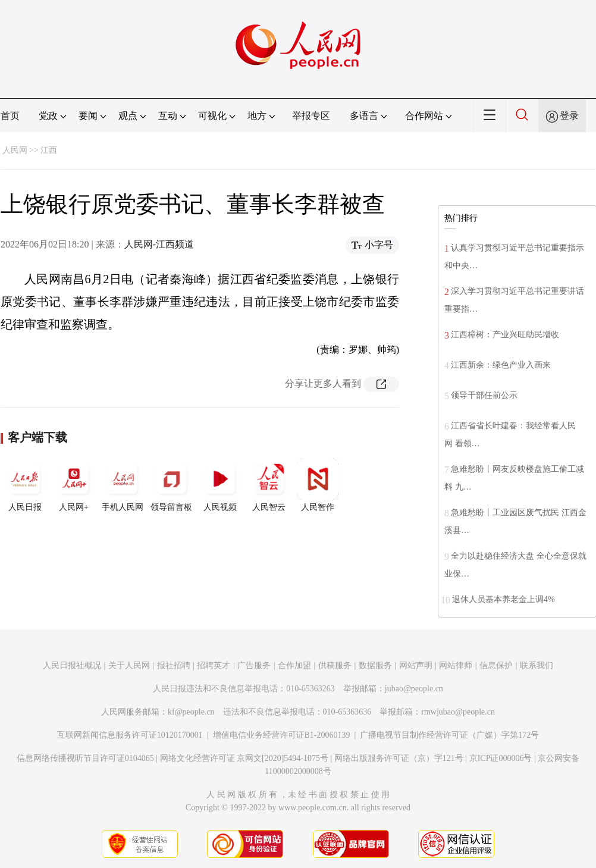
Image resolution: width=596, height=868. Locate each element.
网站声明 (416, 665)
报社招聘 (174, 665)
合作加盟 (294, 665)
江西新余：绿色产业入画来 (501, 365)
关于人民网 (129, 665)
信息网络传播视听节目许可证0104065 (85, 758)
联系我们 (537, 665)
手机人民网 (123, 485)
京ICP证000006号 (501, 758)
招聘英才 (214, 665)
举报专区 (311, 116)
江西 (49, 150)
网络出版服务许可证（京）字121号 (399, 758)
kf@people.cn (191, 712)
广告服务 (254, 665)
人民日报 (25, 485)
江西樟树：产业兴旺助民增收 (505, 335)
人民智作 (318, 485)
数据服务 (375, 665)
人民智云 (269, 485)
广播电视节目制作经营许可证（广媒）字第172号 (449, 735)
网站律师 (456, 665)
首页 (10, 116)
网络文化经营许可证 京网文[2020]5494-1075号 (244, 758)
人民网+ (74, 485)
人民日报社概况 (72, 665)
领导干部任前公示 (484, 395)
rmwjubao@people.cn (458, 712)
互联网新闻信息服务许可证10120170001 (130, 735)
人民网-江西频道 (159, 244)
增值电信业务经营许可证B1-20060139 (282, 735)
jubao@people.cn (414, 689)
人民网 (15, 150)
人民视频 (220, 485)
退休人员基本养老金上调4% (504, 599)
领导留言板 (171, 485)
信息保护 (496, 665)
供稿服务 (335, 665)
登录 (569, 116)
